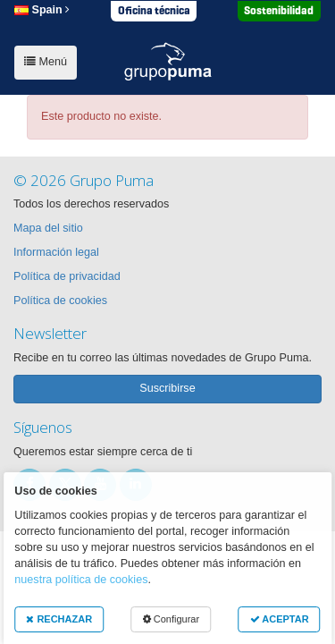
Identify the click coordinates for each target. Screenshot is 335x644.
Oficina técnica (154, 11)
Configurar (171, 619)
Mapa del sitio (48, 228)
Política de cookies (60, 301)
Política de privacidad (67, 276)
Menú (46, 62)
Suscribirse (167, 388)
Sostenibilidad (279, 11)
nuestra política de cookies (81, 580)
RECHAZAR (59, 619)
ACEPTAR (280, 619)
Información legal (56, 252)
